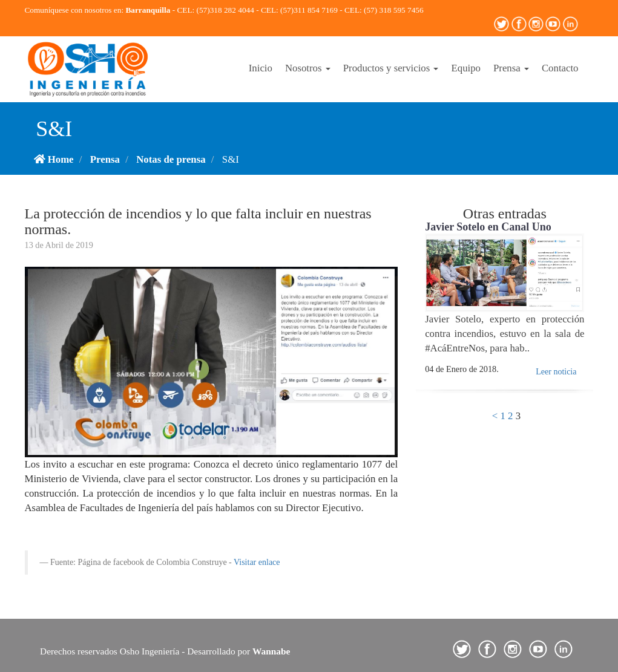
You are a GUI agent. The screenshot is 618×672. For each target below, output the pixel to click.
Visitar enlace (257, 562)
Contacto (560, 68)
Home (54, 159)
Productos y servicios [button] (391, 68)
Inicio (261, 68)
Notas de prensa (171, 159)
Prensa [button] (511, 68)
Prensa (105, 159)
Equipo (465, 68)
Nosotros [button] (308, 68)
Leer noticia (556, 372)
